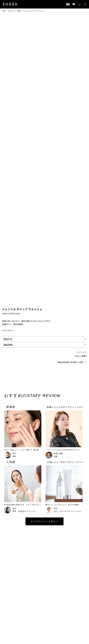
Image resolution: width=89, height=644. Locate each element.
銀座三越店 (58, 453)
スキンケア (11, 11)
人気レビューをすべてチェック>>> (65, 462)
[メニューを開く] (85, 4)
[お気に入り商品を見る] (74, 4)
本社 (14, 453)
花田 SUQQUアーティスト (24, 511)
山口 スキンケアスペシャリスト (68, 511)
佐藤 (56, 456)
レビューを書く (81, 356)
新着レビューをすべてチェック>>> (65, 407)
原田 (14, 456)
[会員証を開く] (68, 4)
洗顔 (19, 11)
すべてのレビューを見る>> (44, 521)
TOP (4, 11)
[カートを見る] (79, 4)
